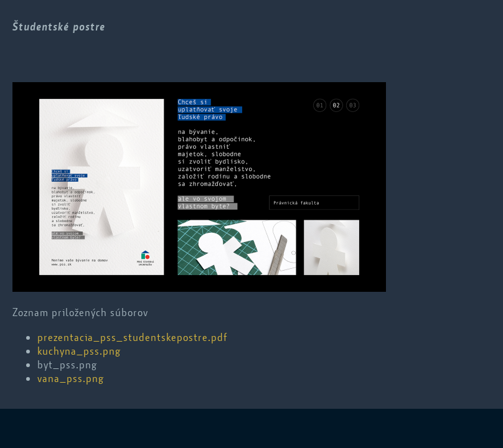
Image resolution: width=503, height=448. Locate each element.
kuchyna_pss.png (79, 351)
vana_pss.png (71, 378)
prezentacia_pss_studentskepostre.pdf (132, 337)
